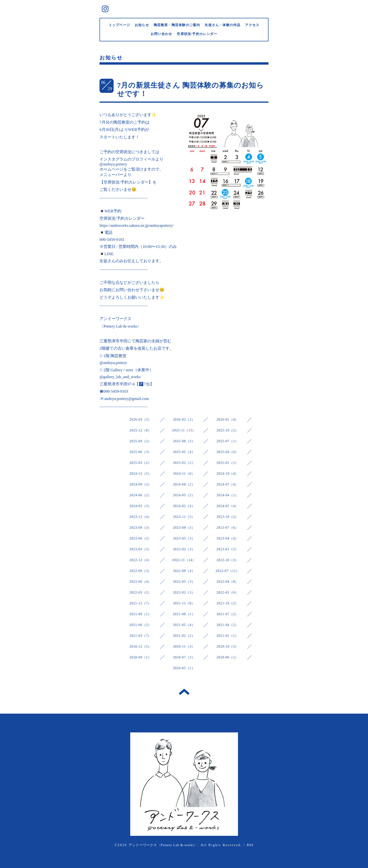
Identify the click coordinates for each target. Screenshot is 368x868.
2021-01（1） (228, 636)
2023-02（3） (184, 549)
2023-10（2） (228, 517)
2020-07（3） (184, 657)
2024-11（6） (184, 474)
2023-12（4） (141, 517)
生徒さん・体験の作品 (222, 25)
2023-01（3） (228, 549)
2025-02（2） (184, 463)
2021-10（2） (228, 603)
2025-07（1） (228, 441)
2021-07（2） (228, 614)
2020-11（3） (184, 647)
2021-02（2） (184, 636)
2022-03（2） (141, 592)
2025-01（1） (228, 463)
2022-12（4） (141, 560)
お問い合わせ (161, 34)
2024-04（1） (228, 495)
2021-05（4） (184, 625)
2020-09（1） (141, 657)
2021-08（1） (184, 614)
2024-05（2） (184, 495)
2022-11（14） (184, 560)
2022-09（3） (141, 571)
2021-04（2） (228, 625)
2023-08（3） (184, 528)
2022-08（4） (184, 571)
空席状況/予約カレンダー (197, 34)
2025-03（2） (141, 463)
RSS (250, 845)
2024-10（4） (228, 474)
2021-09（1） (141, 614)
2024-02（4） (184, 506)
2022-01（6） (228, 592)
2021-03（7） (141, 636)
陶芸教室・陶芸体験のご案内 (177, 25)
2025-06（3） (141, 452)
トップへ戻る (184, 692)
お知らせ (142, 25)
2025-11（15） (184, 430)
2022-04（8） (228, 582)
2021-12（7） (141, 603)
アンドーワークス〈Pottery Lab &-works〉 (163, 845)
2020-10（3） (228, 647)
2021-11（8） (184, 603)
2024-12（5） (141, 474)
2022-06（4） (141, 582)
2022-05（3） (184, 582)
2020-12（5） (141, 647)
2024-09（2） (141, 484)
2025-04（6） (228, 452)
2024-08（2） (184, 484)
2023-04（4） (228, 538)
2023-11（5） (184, 517)
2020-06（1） (228, 657)
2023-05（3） (184, 538)
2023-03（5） (141, 549)
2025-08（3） (184, 441)
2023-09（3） (141, 528)
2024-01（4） (228, 506)
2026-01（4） (228, 420)
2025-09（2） (141, 441)
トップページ (119, 25)
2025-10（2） (228, 430)
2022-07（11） (228, 571)
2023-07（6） (228, 528)
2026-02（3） (184, 420)
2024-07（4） (228, 484)
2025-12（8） (141, 430)
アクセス (252, 25)
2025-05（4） (184, 452)
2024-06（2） (141, 495)
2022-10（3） (228, 560)
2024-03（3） (141, 506)
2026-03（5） (141, 420)
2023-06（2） (141, 538)
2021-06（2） (141, 625)
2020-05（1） (184, 668)
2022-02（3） (184, 592)
